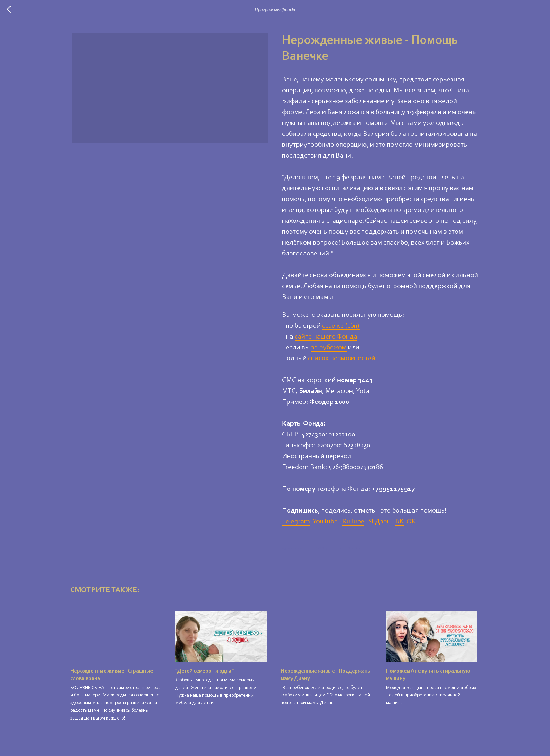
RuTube (353, 522)
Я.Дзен (380, 522)
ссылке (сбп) (341, 326)
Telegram (296, 522)
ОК (411, 522)
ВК (400, 522)
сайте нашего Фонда (326, 337)
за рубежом (329, 348)
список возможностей (342, 359)
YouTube (325, 522)
